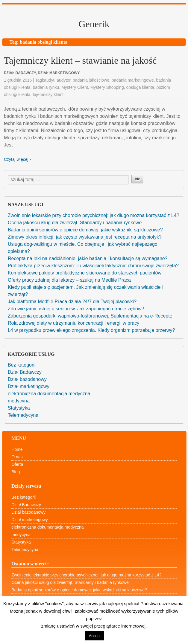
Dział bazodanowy (27, 379)
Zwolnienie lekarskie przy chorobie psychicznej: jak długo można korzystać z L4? (94, 215)
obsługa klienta (140, 87)
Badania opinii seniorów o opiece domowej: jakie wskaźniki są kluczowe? (85, 230)
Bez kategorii (22, 365)
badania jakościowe (91, 80)
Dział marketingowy (29, 386)
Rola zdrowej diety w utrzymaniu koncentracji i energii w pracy (73, 323)
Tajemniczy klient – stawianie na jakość (80, 60)
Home (17, 449)
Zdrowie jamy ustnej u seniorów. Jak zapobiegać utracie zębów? (76, 309)
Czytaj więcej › (17, 159)
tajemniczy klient (48, 94)
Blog (16, 472)
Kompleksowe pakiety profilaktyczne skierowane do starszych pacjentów (85, 273)
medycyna (19, 401)
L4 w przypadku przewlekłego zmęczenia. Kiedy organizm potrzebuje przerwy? (91, 330)
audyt (49, 80)
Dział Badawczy (25, 372)
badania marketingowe (133, 80)
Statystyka (19, 408)
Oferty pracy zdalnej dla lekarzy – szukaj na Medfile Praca (69, 280)
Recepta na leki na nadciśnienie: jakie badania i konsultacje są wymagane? (88, 258)
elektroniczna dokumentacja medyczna (49, 394)
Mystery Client (75, 87)
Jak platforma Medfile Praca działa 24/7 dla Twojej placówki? (72, 302)
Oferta (17, 464)
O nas (17, 457)
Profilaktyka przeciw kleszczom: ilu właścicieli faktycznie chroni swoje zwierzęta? (93, 266)
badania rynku (46, 87)
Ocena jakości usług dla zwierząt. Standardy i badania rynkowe (75, 223)
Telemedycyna (23, 415)
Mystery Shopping (107, 87)
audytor (63, 80)
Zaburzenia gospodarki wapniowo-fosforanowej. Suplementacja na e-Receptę (90, 316)
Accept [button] (95, 636)
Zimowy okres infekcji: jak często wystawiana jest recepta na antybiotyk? (85, 237)
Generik (94, 24)
